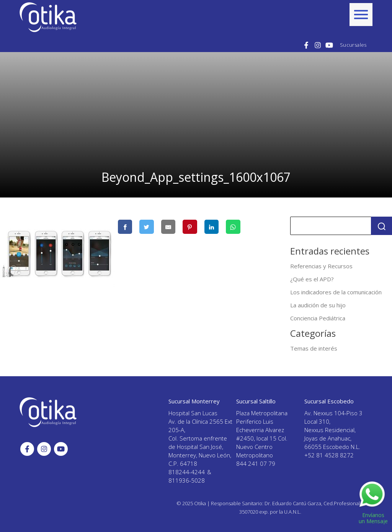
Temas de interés (314, 348)
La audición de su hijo (318, 305)
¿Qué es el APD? (312, 279)
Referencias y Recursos (321, 266)
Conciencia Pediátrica (318, 318)
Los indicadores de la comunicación (336, 292)
